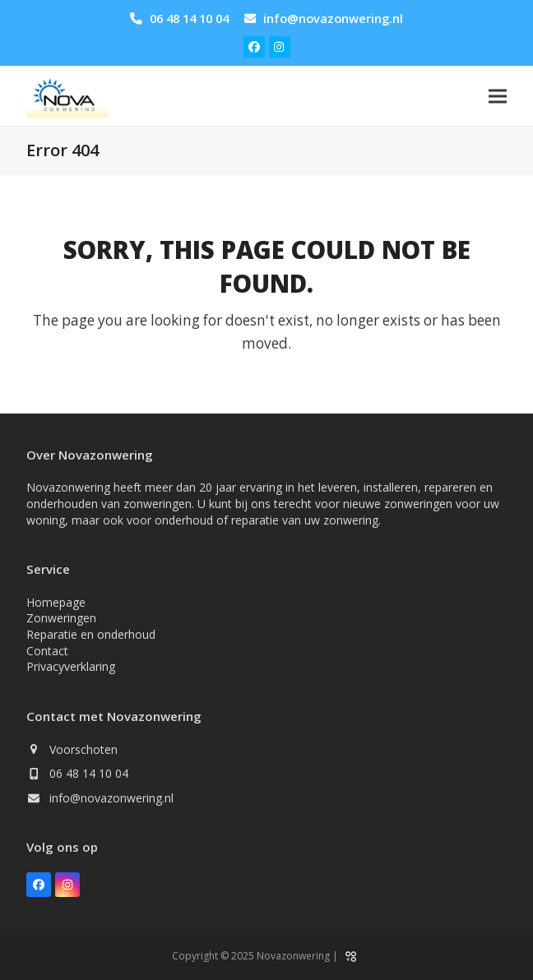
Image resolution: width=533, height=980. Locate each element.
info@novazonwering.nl (333, 18)
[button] (498, 97)
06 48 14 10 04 (189, 18)
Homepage (56, 602)
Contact (47, 651)
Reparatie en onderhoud (91, 634)
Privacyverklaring (71, 666)
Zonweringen (61, 618)
